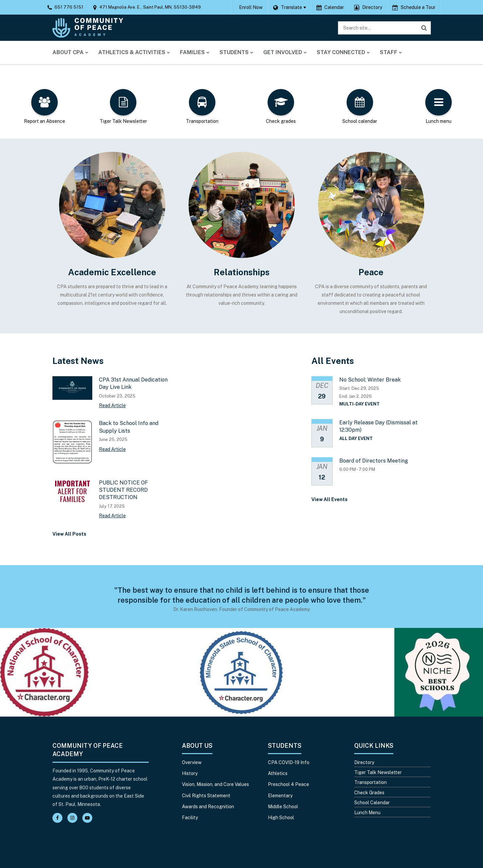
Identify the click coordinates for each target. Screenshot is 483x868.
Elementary (280, 796)
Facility (190, 818)
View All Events (329, 499)
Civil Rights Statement (206, 796)
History (190, 773)
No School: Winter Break (370, 380)
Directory (364, 762)
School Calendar (372, 803)
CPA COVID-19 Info (289, 762)
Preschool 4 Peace (288, 784)
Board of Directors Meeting (374, 461)
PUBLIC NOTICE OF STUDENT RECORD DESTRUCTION (123, 490)
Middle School (283, 807)
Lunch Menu (367, 813)
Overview (192, 762)
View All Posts (69, 534)
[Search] (424, 28)
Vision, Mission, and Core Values (215, 784)
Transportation (370, 782)
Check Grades (369, 793)
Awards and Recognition (208, 807)
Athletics (278, 773)
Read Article (112, 405)
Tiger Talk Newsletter (378, 772)
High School (281, 818)
